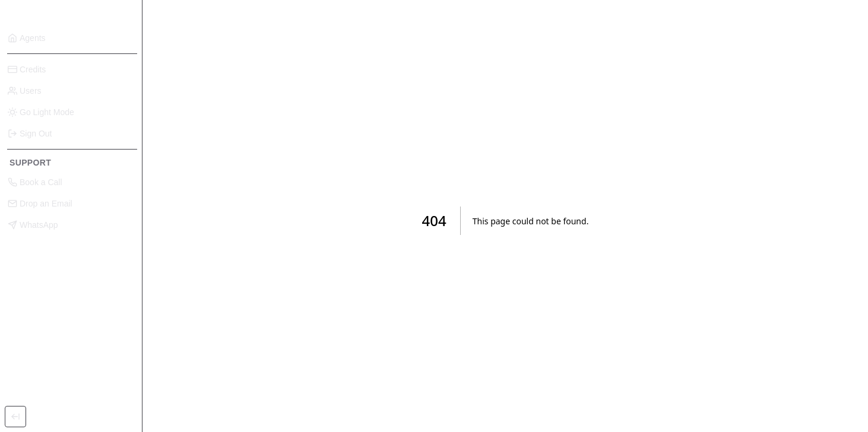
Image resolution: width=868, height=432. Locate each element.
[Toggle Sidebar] (15, 417)
